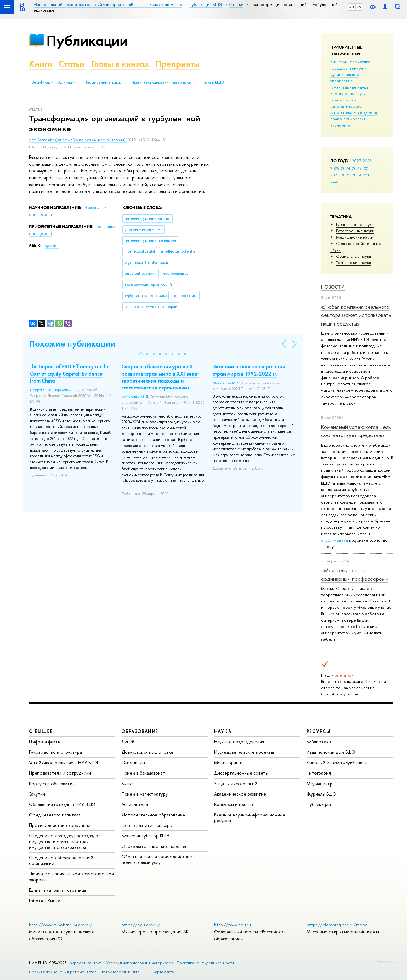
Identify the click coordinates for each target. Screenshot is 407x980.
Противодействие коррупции (60, 825)
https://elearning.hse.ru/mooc (337, 925)
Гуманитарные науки (355, 224)
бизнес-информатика (350, 62)
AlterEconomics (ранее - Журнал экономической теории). (78, 140)
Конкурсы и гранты (234, 804)
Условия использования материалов (140, 963)
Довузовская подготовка (147, 752)
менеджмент (366, 112)
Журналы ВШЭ (321, 794)
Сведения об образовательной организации (61, 860)
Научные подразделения (239, 742)
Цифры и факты (45, 742)
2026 (367, 161)
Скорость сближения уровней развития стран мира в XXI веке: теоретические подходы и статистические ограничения (160, 377)
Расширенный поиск (103, 82)
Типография (319, 773)
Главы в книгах (120, 64)
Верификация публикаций (54, 82)
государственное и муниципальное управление (348, 74)
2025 (335, 168)
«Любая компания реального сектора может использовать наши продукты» (356, 315)
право (336, 119)
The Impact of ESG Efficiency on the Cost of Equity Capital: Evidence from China (70, 373)
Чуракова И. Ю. (67, 390)
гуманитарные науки (349, 87)
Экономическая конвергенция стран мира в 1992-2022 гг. (249, 370)
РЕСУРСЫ (319, 731)
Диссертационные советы (241, 773)
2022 (367, 168)
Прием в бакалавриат (143, 773)
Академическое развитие (240, 794)
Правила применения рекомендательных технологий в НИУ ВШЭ (89, 972)
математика (341, 112)
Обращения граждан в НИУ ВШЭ (62, 804)
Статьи (72, 64)
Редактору (385, 962)
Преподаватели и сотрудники (60, 773)
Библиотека (319, 742)
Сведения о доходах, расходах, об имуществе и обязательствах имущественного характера (65, 841)
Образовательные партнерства (154, 846)
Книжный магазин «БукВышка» (337, 762)
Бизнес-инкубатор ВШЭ (146, 836)
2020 (346, 175)
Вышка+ (129, 784)
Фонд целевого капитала (55, 815)
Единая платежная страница (57, 890)
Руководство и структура (55, 752)
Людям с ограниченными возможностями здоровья (71, 876)
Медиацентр (319, 784)
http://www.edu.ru (232, 925)
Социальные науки (354, 256)
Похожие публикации (72, 344)
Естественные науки (355, 231)
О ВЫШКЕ (41, 731)
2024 (346, 168)
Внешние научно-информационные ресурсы (250, 818)
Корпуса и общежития (52, 784)
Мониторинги (228, 762)
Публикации (87, 40)
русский (52, 246)
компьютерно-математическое (346, 103)
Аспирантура (135, 804)
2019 (356, 175)
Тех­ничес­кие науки (354, 262)
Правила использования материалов (161, 82)
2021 (335, 175)
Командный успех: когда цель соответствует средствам (356, 431)
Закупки (37, 794)
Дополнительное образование (153, 815)
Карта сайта (163, 972)
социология (355, 119)
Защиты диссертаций (236, 784)
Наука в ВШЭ (213, 82)
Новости (333, 287)
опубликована (334, 540)
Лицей (128, 742)
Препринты (178, 64)
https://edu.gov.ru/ (141, 925)
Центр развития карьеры (147, 825)
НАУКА (223, 731)
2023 (356, 168)
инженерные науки (348, 93)
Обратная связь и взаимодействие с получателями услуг (158, 859)
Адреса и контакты (86, 963)
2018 (367, 175)
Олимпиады (133, 762)
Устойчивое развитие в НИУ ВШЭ (64, 762)
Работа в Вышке (45, 900)
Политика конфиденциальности (205, 963)
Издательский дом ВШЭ (331, 752)
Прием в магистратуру (145, 794)
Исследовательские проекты (244, 752)
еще (334, 181)
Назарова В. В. (41, 390)
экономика (340, 125)
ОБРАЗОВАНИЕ (140, 731)
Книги (41, 64)
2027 (356, 161)
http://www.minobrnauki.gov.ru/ (61, 925)
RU (352, 7)
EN (359, 7)
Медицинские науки (355, 237)
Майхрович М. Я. (135, 397)
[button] (141, 354)
